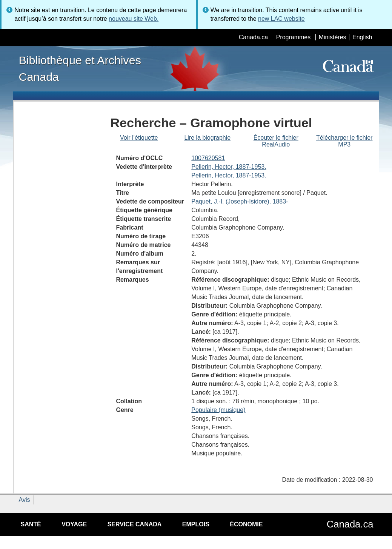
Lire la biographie (207, 138)
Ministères (333, 37)
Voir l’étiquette (139, 138)
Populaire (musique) (218, 410)
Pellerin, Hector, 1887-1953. (229, 167)
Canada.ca (253, 37)
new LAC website (281, 19)
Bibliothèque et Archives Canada (80, 68)
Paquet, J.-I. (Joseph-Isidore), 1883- (240, 201)
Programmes (294, 37)
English (362, 37)
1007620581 (208, 158)
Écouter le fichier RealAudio (276, 141)
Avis (25, 500)
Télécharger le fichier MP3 (344, 141)
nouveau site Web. (134, 19)
